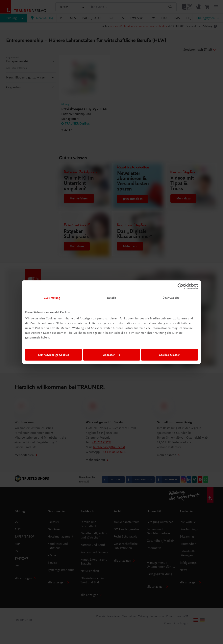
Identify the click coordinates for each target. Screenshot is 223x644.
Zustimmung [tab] (52, 298)
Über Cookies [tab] (171, 298)
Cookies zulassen (170, 355)
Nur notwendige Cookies (54, 355)
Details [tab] (111, 298)
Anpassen (112, 355)
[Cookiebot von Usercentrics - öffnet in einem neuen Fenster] (180, 286)
